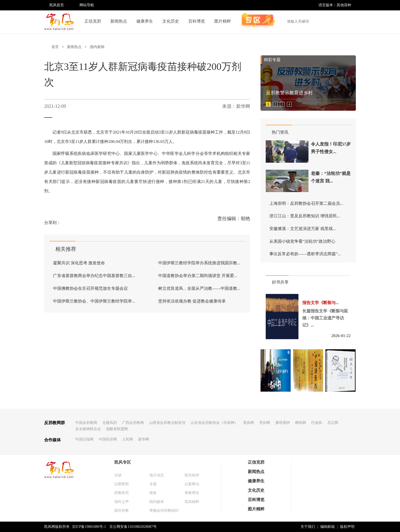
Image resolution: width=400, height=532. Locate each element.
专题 (153, 484)
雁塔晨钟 (283, 423)
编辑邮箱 (328, 527)
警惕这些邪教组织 (164, 511)
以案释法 (192, 484)
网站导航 (87, 5)
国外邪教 (122, 511)
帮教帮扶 (192, 493)
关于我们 (308, 527)
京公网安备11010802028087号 (133, 527)
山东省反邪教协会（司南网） (214, 423)
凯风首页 (57, 5)
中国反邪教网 (86, 423)
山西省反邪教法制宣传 (167, 423)
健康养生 (145, 21)
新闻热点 (119, 21)
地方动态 (157, 475)
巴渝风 (317, 423)
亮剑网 (265, 423)
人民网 (128, 439)
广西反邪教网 (133, 423)
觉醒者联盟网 (117, 429)
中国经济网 (108, 439)
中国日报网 (84, 439)
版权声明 (347, 527)
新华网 (144, 439)
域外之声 (122, 502)
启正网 (333, 423)
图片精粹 (223, 21)
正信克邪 (93, 21)
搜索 (349, 21)
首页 (55, 47)
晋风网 (249, 423)
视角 (153, 493)
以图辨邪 (122, 484)
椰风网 (301, 423)
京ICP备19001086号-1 (89, 527)
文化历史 (171, 21)
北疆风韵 (110, 423)
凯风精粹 (192, 502)
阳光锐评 (192, 475)
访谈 (118, 475)
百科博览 (197, 21)
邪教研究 (122, 493)
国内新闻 (97, 47)
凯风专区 (123, 462)
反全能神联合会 (88, 429)
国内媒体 (157, 502)
